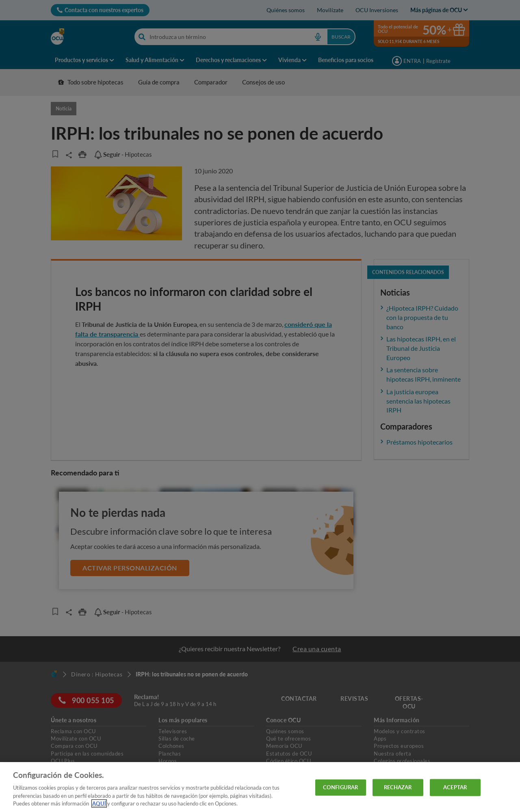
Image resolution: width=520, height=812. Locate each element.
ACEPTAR (455, 787)
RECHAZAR (398, 787)
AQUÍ (99, 803)
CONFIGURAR (340, 787)
